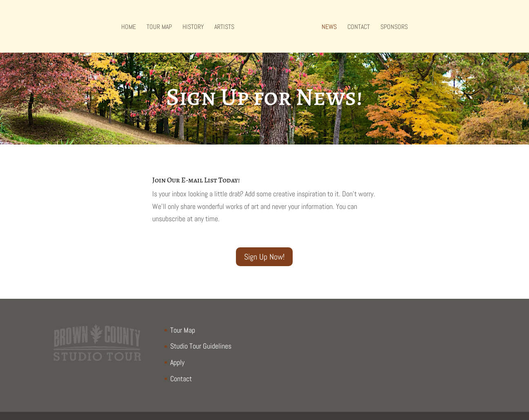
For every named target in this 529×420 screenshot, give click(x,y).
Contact (359, 28)
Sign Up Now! (264, 257)
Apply (177, 362)
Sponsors (394, 28)
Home (129, 28)
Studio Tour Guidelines (201, 346)
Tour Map (159, 28)
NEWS (329, 28)
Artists (224, 28)
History (193, 28)
